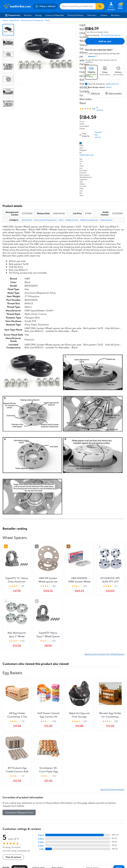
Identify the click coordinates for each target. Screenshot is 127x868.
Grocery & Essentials (55, 15)
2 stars (41, 845)
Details (109, 87)
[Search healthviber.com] (78, 6)
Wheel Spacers (106, 220)
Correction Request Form (19, 812)
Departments (13, 15)
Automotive (14, 20)
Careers (104, 15)
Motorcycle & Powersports (32, 20)
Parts (48, 20)
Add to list (94, 93)
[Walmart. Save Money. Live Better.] (17, 6)
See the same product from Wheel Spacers (104, 654)
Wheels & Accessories (89, 220)
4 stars (41, 838)
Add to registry (114, 93)
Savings (38, 15)
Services (28, 15)
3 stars (41, 842)
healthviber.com (87, 155)
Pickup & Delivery (76, 15)
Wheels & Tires (72, 220)
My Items (115, 15)
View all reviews (13, 857)
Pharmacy (92, 15)
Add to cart (105, 41)
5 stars (41, 835)
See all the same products (112, 789)
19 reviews (99, 109)
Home (5, 20)
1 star (41, 849)
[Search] (100, 6)
